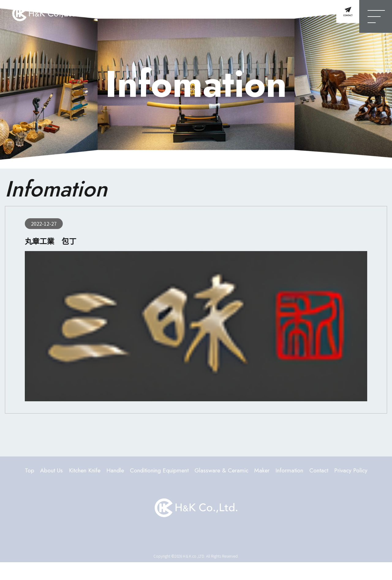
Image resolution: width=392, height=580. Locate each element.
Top (23, 471)
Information (329, 471)
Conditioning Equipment (177, 471)
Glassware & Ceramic (251, 471)
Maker (297, 471)
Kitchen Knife (87, 471)
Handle (124, 471)
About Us (48, 471)
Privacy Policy (196, 487)
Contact (363, 471)
